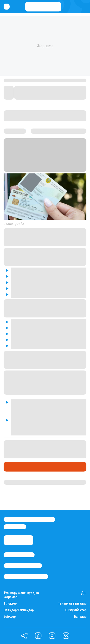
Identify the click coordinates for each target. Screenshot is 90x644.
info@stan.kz (15, 527)
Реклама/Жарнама (23, 566)
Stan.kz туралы (19, 555)
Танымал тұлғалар (72, 604)
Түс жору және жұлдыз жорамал (21, 595)
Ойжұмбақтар (76, 610)
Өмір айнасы (17, 467)
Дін (84, 593)
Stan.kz (53, 163)
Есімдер (10, 617)
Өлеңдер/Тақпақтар (19, 610)
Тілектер (10, 604)
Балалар (80, 617)
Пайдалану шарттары (26, 576)
